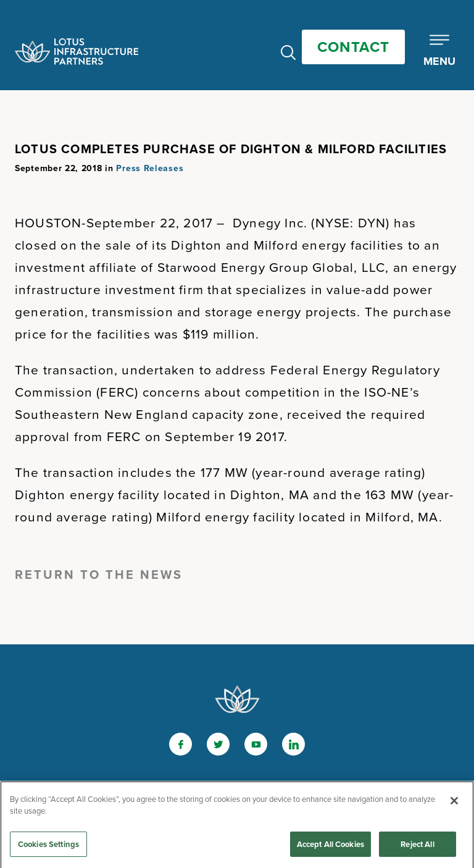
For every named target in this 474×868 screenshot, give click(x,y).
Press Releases (150, 168)
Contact (353, 47)
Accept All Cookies (331, 847)
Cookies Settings (48, 847)
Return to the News (99, 574)
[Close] (454, 804)
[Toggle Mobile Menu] (439, 51)
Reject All (417, 847)
